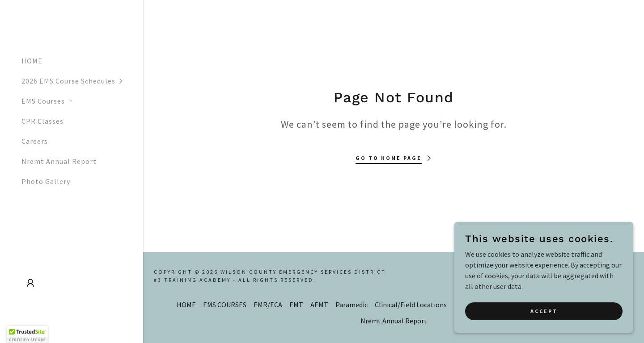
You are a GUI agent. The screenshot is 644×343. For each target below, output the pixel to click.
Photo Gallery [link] (46, 181)
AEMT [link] (319, 305)
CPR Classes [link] (42, 121)
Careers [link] (35, 141)
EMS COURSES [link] (225, 305)
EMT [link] (296, 305)
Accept (544, 329)
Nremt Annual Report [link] (59, 161)
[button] (82, 81)
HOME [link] (32, 61)
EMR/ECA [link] (268, 305)
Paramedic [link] (352, 305)
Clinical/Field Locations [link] (411, 305)
